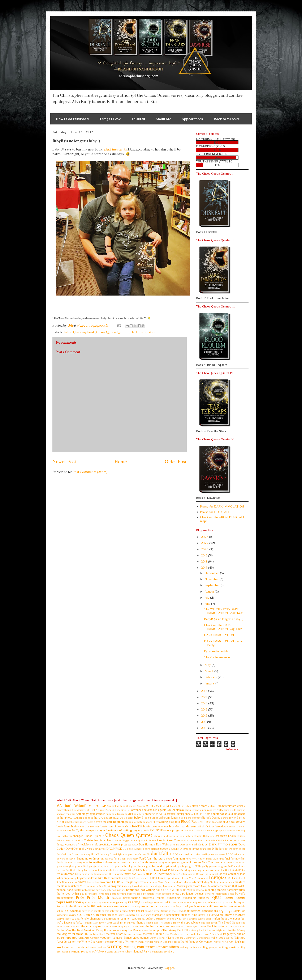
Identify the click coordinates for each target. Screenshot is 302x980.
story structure (235, 915)
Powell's (240, 894)
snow (121, 915)
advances (137, 810)
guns (224, 866)
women (140, 942)
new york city (103, 890)
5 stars (194, 806)
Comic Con (165, 840)
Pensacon (103, 894)
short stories (192, 911)
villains (170, 938)
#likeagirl (131, 806)
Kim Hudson (106, 878)
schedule (240, 906)
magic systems (135, 882)
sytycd (201, 919)
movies (218, 886)
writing (115, 946)
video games (141, 938)
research (230, 902)
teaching (118, 923)
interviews (130, 874)
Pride (80, 898)
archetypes (152, 814)
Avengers (107, 818)
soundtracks (132, 915)
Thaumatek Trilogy (170, 923)
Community (181, 840)
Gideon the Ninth (236, 862)
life (230, 878)
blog (165, 822)
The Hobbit (177, 926)
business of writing (119, 830)
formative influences (103, 862)
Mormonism (170, 886)
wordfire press (171, 942)
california (201, 831)
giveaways (62, 866)
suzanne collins (165, 919)
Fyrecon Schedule (216, 651)
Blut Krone (213, 822)
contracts (233, 840)
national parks (65, 890)
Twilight (61, 938)
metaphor (98, 886)
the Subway (239, 930)
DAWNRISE (114, 849)
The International (217, 926)
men (89, 886)
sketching (62, 915)
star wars (146, 915)
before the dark (103, 822)
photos (177, 894)
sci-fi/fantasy (73, 911)
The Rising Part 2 (196, 930)
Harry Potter (84, 870)
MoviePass (207, 886)
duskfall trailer (192, 854)
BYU (153, 830)
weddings (204, 938)
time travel (203, 934)
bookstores (150, 826)
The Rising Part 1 (173, 930)
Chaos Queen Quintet (113, 332)
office (179, 890)
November (212, 579)
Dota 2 (95, 854)
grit (191, 866)
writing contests (189, 947)
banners (197, 818)
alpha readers (208, 810)
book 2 (224, 822)
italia (149, 874)
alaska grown (192, 810)
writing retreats (81, 952)
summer (126, 919)
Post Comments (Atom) (90, 472)
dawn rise (100, 849)
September (213, 585)
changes (78, 836)
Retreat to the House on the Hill (76, 906)
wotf (74, 947)
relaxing (203, 903)
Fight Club (212, 859)
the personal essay (116, 930)
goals (78, 866)
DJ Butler (217, 849)
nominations (119, 890)
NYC (172, 890)
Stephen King (189, 915)
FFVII (194, 859)
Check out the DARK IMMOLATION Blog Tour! (223, 627)
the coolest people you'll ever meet (124, 926)
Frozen (153, 862)
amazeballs (230, 810)
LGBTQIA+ (218, 878)
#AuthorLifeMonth (72, 806)
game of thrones (191, 862)
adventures (150, 810)
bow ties (163, 827)
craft (95, 845)
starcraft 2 (159, 915)
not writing (148, 890)
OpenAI (200, 890)
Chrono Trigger (121, 840)
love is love (93, 882)
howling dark (189, 870)
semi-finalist (137, 911)
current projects (121, 845)
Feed (169, 859)
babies (130, 818)
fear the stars (156, 858)
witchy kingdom (105, 942)
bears (90, 822)
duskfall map (176, 854)
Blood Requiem (193, 822)
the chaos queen (92, 926)
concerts (210, 840)
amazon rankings (66, 814)
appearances (97, 814)
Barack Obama (211, 818)
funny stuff (164, 862)
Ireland (142, 874)
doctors (228, 849)
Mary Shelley (211, 882)
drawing (104, 854)
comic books (149, 840)
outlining (211, 890)
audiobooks (220, 814)
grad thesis (138, 866)
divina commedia (202, 849)
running (202, 906)
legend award (174, 878)
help (116, 870)
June (208, 604)
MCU (83, 886)
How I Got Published (72, 119)
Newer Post (64, 462)
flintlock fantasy (74, 862)
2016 (204, 691)
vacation (106, 937)
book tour (107, 826)
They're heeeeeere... (218, 657)
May (208, 665)
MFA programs (113, 886)
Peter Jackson (163, 894)
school (60, 911)
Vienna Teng (157, 938)
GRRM (198, 866)
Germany (219, 862)
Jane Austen (180, 874)
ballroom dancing (169, 818)
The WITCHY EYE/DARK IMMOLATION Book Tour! (224, 611)
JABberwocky (163, 874)
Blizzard (157, 822)
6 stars (203, 806)
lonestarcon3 (72, 882)
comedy (136, 840)
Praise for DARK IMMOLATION (222, 506)
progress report (153, 898)
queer (229, 898)
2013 (204, 709)
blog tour (175, 822)
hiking (130, 870)
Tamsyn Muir (90, 923)
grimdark (171, 866)
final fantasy (232, 859)
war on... (180, 938)
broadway (222, 826)
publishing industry (196, 898)
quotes (86, 903)
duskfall (159, 853)
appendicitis (113, 814)
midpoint (144, 886)
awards (118, 817)
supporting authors (143, 919)
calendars (189, 831)
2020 (205, 549)
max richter (72, 886)
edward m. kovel (66, 859)
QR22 (217, 898)
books (137, 826)
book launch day (68, 826)
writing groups (208, 947)
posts (231, 894)
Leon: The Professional (195, 878)
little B (60, 882)
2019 (204, 555)
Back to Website (227, 119)
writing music (228, 947)
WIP (79, 942)
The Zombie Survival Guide (181, 934)
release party (216, 902)
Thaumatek (152, 923)
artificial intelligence (179, 814)
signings (225, 911)
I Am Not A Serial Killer (232, 870)
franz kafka (133, 862)
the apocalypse (191, 923)
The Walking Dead (95, 934)
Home (121, 462)
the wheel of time (154, 934)
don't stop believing (79, 854)
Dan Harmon (147, 845)
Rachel (105, 903)
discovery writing (169, 849)
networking (89, 890)
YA (93, 952)
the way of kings (133, 934)
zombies (169, 952)
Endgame (82, 859)
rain (121, 902)
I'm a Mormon (65, 874)
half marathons (237, 866)
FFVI (188, 859)
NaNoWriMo (239, 886)
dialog (154, 849)
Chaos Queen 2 (94, 836)
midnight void (131, 886)
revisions (124, 906)
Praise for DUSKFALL (215, 512)
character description (167, 836)
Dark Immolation (116, 149)
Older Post (176, 462)
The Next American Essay (87, 930)
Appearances (192, 119)
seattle (98, 911)
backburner (151, 818)
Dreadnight (116, 854)
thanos (141, 923)
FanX (143, 859)
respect (241, 903)
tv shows (239, 934)
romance (164, 907)
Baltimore (186, 818)
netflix (78, 890)
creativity (104, 845)
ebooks (221, 854)
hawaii (95, 870)
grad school (122, 866)
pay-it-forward (88, 894)
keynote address (87, 878)
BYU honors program (170, 830)
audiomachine (237, 814)
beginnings (120, 822)
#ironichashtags (116, 806)
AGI (169, 810)
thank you (130, 923)
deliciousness (135, 849)
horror (148, 870)
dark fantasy (200, 845)
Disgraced (186, 849)
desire (147, 849)
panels (222, 890)
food (86, 862)
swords (193, 919)
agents (162, 810)
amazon (241, 810)
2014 (205, 703)
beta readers (145, 822)
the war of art (114, 934)
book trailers (123, 826)
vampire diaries (122, 938)
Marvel (199, 882)
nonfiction (133, 890)
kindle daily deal (124, 878)
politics (199, 894)
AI (174, 810)
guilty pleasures (211, 866)
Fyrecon (175, 862)
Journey (72, 878)
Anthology (82, 814)
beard (83, 822)
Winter (72, 942)
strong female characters (87, 919)
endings (94, 858)
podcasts (188, 894)
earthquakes (209, 854)
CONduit (221, 840)
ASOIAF (200, 814)
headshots (106, 870)
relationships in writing (185, 903)
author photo (64, 818)
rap (126, 903)
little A (242, 878)
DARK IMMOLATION (219, 635)
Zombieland (156, 952)
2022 (205, 543)
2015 (204, 697)
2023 (205, 537)
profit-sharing (132, 898)
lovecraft (106, 882)
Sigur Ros (240, 911)
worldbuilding (237, 942)
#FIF (92, 806)
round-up (175, 906)
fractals (122, 862)
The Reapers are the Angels (145, 930)
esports (109, 859)
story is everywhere (211, 915)
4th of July (183, 806)
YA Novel (101, 952)
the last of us (64, 930)
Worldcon (63, 947)
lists (235, 878)
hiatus (123, 870)
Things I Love (110, 119)
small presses (109, 915)
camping (212, 831)
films (221, 859)
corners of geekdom (78, 845)
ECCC (230, 854)
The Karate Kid (237, 926)
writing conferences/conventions (152, 947)
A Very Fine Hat (121, 810)
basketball (73, 822)
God (85, 866)
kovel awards (142, 878)
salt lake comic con (220, 906)
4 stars (173, 806)
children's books (226, 836)
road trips (136, 907)
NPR (167, 890)
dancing (174, 845)
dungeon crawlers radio (137, 854)
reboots (159, 903)
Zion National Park (138, 952)
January (210, 683)
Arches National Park (132, 814)
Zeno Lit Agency (117, 952)
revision (112, 906)
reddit (167, 902)
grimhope (183, 866)
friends (144, 862)
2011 (204, 722)
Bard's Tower (228, 818)
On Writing (189, 890)
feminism (179, 858)
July (207, 597)
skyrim (72, 915)
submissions (112, 919)
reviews (101, 906)
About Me (163, 119)
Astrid (208, 814)
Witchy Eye (88, 942)
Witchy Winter (125, 941)
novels (160, 890)
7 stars (212, 806)
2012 (205, 715)
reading (134, 902)
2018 (204, 561)
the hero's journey (158, 926)
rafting (114, 903)
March (210, 671)
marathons (151, 882)
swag (178, 919)
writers (102, 947)
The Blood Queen (229, 923)
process (116, 898)
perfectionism (118, 894)
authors (95, 818)
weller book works (222, 938)
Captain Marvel (226, 831)
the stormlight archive (219, 930)
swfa (185, 919)
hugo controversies (208, 870)
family (117, 859)
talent (209, 919)
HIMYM (139, 870)
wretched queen (88, 947)
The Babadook (209, 923)
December (212, 573)
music (227, 886)
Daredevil (185, 845)
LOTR (83, 882)
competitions (196, 840)
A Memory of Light (85, 810)
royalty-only (189, 906)
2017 (204, 567)
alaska (180, 810)
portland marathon (216, 894)
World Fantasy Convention (197, 942)
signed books (210, 911)
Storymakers (64, 919)
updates (72, 937)
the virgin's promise (70, 934)
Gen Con (207, 862)
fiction (202, 859)
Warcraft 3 (192, 938)
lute (123, 882)
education (240, 854)
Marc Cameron (166, 882)
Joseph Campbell (229, 874)
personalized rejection (141, 894)
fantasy (134, 859)
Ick (77, 874)
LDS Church (158, 878)
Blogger (169, 968)
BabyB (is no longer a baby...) (224, 619)
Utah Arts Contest (89, 938)
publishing (173, 898)
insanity (119, 874)
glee (71, 866)
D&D (135, 845)
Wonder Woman (153, 942)
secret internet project (115, 911)
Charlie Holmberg (204, 836)
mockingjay (156, 886)
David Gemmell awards (80, 849)
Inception (85, 874)
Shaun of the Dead (172, 911)
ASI (193, 814)
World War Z (221, 942)
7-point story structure (230, 806)
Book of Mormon (90, 827)
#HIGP (101, 806)
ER (102, 859)
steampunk (173, 915)
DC (125, 849)
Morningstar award (189, 886)
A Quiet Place (104, 810)
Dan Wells (162, 845)
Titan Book (216, 934)
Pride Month (98, 898)
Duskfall (138, 119)
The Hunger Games (195, 926)
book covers (237, 822)
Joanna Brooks (196, 874)
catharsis (67, 836)
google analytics (98, 866)
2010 (205, 728)
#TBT (150, 806)
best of (133, 822)
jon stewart (211, 874)
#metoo (141, 806)
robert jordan (150, 906)
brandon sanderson (182, 826)
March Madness (185, 882)
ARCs (162, 814)
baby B (69, 332)
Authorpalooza (82, 818)
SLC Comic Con (88, 915)
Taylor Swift (105, 923)
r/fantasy (96, 903)
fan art (126, 859)
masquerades (226, 882)
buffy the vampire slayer (89, 830)
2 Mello (158, 806)
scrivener (87, 911)
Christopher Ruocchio (97, 840)
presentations (65, 898)
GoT (111, 866)
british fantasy (206, 826)
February (211, 677)
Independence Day (103, 874)
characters (187, 836)
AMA (220, 810)
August (210, 591)
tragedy (228, 934)
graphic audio (155, 866)
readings (147, 902)
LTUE (116, 882)
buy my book (85, 332)
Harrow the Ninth (66, 870)
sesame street (153, 911)
